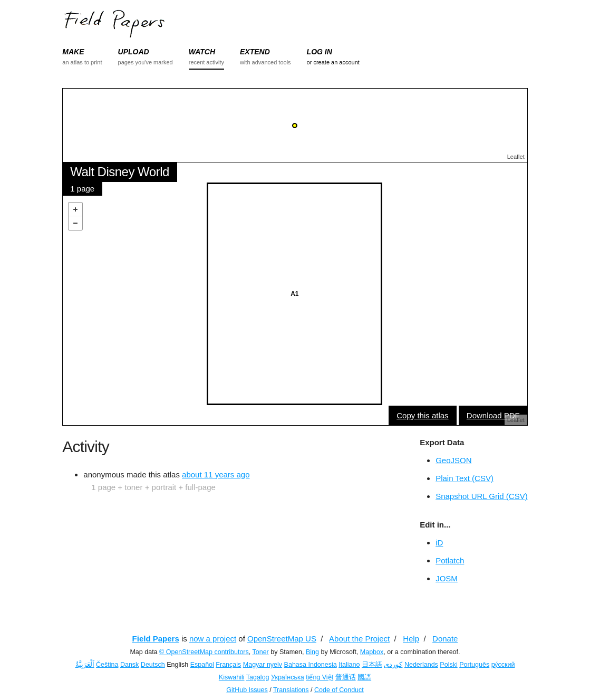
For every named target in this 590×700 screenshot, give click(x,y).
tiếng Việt (320, 677)
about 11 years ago (216, 474)
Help (411, 639)
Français (228, 665)
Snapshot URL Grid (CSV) (482, 496)
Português (474, 665)
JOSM (447, 578)
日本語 (372, 665)
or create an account (333, 62)
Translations (291, 690)
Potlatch (450, 560)
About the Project (359, 639)
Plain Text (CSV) (465, 478)
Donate (445, 639)
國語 (364, 677)
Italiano (349, 665)
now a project (213, 639)
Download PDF (493, 415)
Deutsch (153, 665)
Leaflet (516, 157)
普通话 (346, 677)
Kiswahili (232, 677)
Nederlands (421, 665)
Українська (288, 677)
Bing (312, 652)
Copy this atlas (422, 415)
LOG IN (320, 52)
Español (202, 665)
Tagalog (258, 677)
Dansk (129, 665)
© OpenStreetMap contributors (204, 652)
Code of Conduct (339, 690)
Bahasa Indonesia (311, 665)
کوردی (393, 665)
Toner (261, 652)
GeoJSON (453, 460)
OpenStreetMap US (282, 639)
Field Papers (156, 639)
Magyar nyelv (263, 665)
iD (439, 543)
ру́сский (503, 665)
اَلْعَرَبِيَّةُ (85, 665)
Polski (448, 665)
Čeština (107, 665)
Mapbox (372, 652)
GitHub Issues (247, 690)
